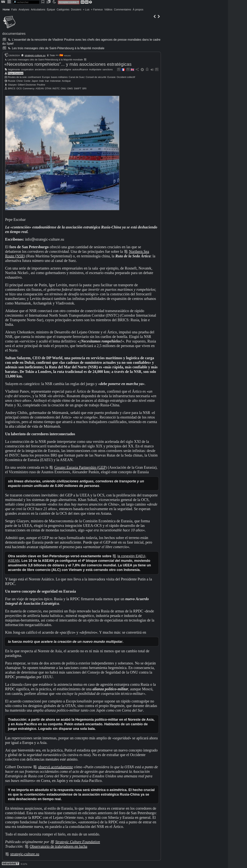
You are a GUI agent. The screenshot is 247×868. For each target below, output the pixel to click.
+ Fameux (97, 10)
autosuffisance (80, 69)
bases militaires (59, 77)
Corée (27, 81)
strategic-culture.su (35, 55)
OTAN (48, 88)
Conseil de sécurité (96, 77)
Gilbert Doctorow (27, 85)
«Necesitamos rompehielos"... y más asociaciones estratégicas (68, 64)
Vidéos (108, 10)
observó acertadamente (56, 767)
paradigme (65, 69)
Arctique (66, 81)
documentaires (14, 34)
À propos (138, 10)
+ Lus (86, 10)
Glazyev (12, 85)
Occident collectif (126, 77)
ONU (63, 88)
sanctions (108, 69)
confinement (34, 77)
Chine (19, 81)
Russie (12, 81)
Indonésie (55, 81)
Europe (46, 77)
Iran (47, 81)
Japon (35, 81)
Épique (51, 10)
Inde (41, 81)
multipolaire (95, 69)
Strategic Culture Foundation (78, 842)
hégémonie (14, 69)
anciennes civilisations (47, 69)
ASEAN (40, 88)
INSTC (56, 88)
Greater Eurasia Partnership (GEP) (81, 467)
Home (6, 10)
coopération (27, 69)
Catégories (63, 10)
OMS (70, 88)
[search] (26, 2)
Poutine (41, 85)
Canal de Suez (77, 77)
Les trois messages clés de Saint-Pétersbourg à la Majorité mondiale (56, 48)
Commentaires (122, 10)
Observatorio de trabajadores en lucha (59, 846)
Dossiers (76, 10)
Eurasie (111, 77)
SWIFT (78, 88)
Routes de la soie (17, 77)
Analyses (24, 10)
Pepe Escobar (16, 73)
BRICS (12, 88)
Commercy (29, 88)
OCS (19, 88)
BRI (84, 88)
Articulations (38, 10)
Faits (14, 10)
